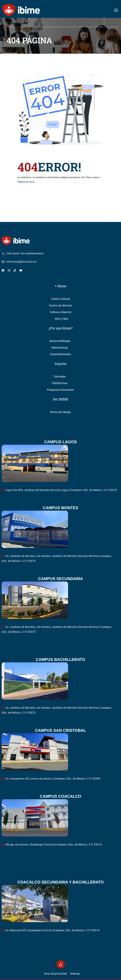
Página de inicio (26, 182)
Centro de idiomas (61, 305)
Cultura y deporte (61, 312)
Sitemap (75, 974)
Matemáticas (60, 348)
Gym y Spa (61, 319)
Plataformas (60, 383)
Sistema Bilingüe (60, 341)
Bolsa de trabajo (61, 412)
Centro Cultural (61, 299)
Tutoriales (60, 377)
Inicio (5, 22)
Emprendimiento (61, 354)
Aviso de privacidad (55, 974)
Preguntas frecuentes (61, 390)
